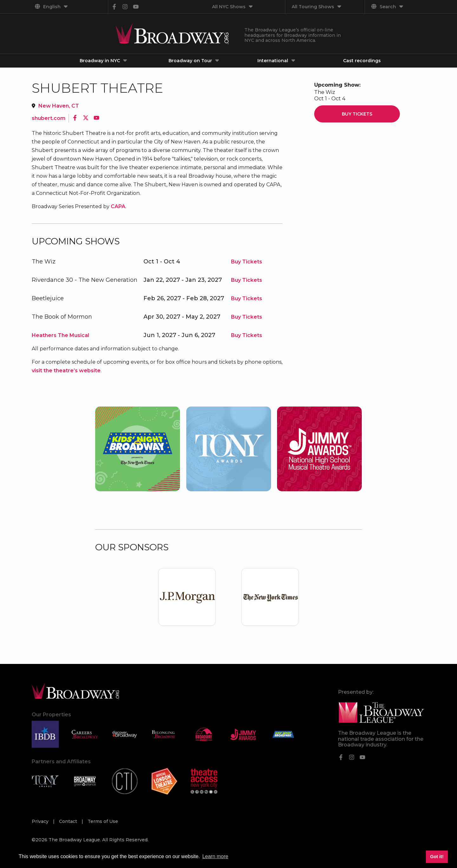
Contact (69, 821)
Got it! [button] (437, 857)
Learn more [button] (215, 856)
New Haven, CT (59, 106)
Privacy (41, 821)
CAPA (118, 206)
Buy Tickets (247, 262)
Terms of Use (103, 821)
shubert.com (49, 118)
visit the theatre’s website (66, 371)
